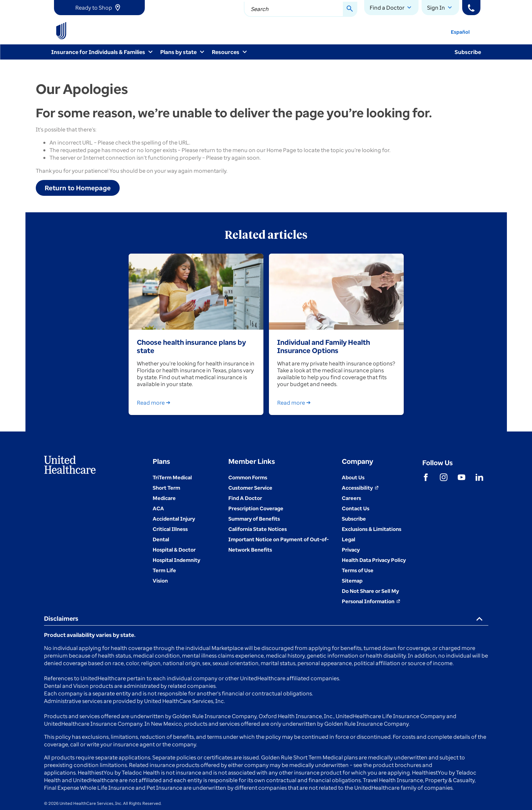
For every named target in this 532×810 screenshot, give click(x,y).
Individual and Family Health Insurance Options (324, 346)
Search (260, 9)
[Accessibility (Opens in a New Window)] (360, 488)
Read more (155, 403)
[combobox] (301, 9)
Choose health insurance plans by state (191, 346)
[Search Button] (350, 9)
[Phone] (471, 8)
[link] (99, 8)
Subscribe (468, 52)
